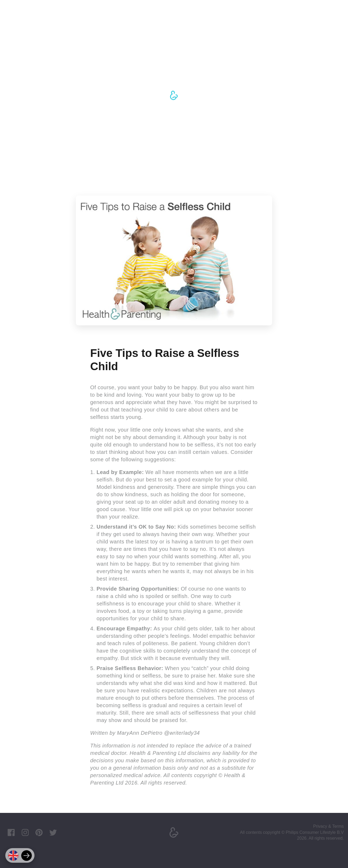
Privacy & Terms (329, 826)
